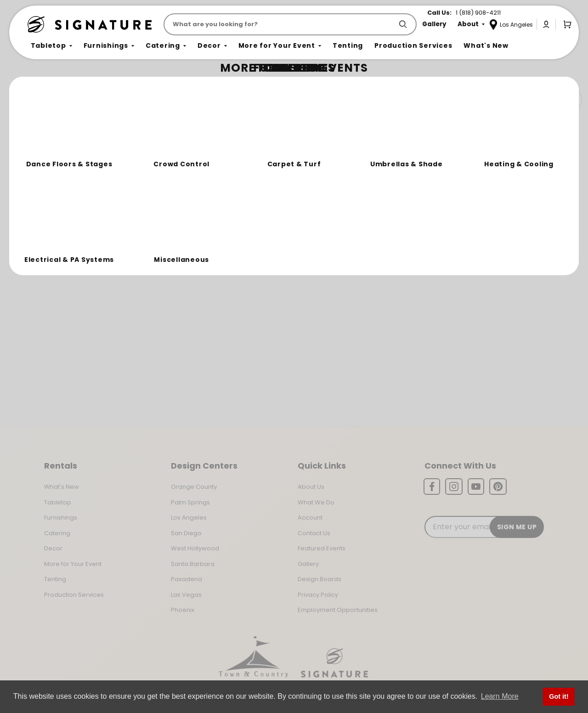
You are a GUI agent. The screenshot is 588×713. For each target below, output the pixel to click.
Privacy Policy (318, 595)
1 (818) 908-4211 (478, 13)
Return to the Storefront (200, 139)
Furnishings (61, 518)
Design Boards (319, 579)
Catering (57, 533)
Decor (53, 548)
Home (38, 85)
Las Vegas (186, 595)
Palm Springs (190, 502)
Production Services (74, 595)
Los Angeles (189, 518)
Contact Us (314, 533)
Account (310, 518)
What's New (62, 487)
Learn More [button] (500, 696)
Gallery (308, 564)
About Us (311, 487)
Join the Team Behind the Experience (499, 100)
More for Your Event (73, 564)
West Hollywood (195, 548)
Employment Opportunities (338, 610)
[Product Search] (280, 24)
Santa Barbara (193, 564)
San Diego (186, 533)
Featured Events (322, 548)
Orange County (194, 487)
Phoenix (183, 610)
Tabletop (58, 502)
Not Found (68, 85)
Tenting (55, 579)
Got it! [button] (559, 696)
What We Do (316, 502)
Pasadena (187, 579)
